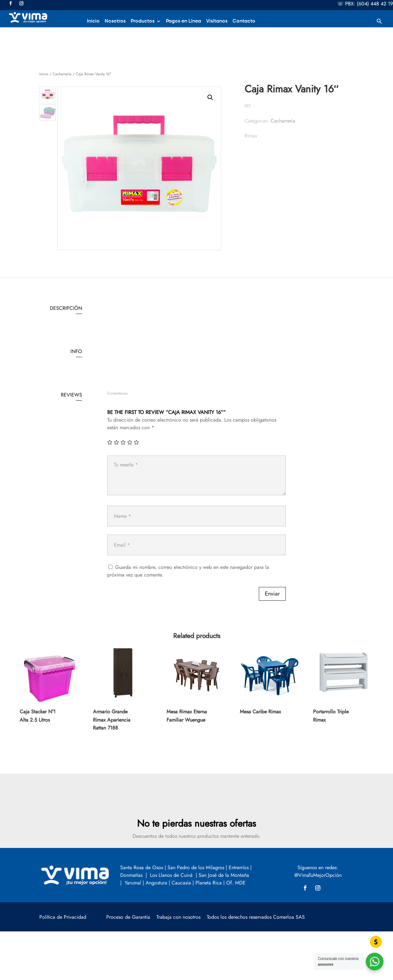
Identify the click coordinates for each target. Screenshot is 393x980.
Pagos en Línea (183, 21)
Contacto (244, 21)
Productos (143, 21)
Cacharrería (62, 74)
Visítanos (217, 21)
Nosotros (115, 21)
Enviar (272, 594)
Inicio (93, 21)
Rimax (251, 136)
